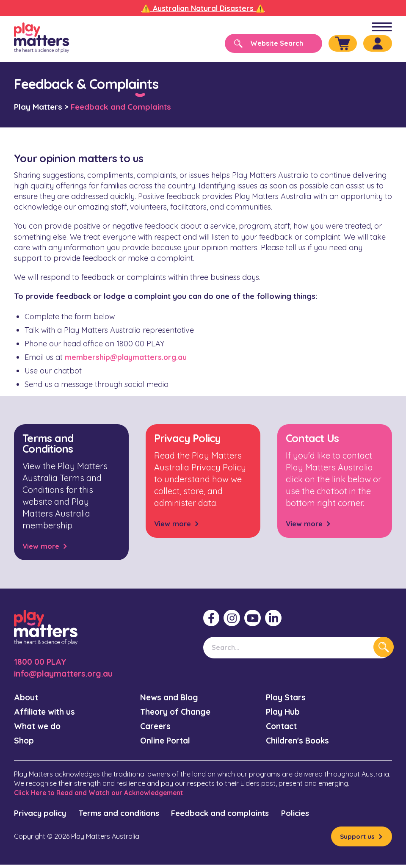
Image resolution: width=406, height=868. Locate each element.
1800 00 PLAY (41, 662)
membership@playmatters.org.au (127, 357)
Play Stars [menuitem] (287, 698)
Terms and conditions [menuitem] (129, 815)
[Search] (266, 43)
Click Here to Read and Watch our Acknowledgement (102, 794)
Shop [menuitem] (24, 742)
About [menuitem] (26, 698)
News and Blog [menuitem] (171, 698)
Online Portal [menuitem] (167, 742)
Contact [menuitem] (283, 727)
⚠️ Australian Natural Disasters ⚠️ (203, 8)
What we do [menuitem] (39, 727)
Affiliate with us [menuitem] (47, 712)
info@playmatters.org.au (67, 673)
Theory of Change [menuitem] (178, 712)
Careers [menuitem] (157, 727)
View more (42, 546)
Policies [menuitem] (322, 815)
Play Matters (38, 107)
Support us (357, 839)
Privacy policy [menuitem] (43, 815)
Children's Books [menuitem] (300, 742)
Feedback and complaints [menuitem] (240, 815)
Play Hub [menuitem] (284, 712)
